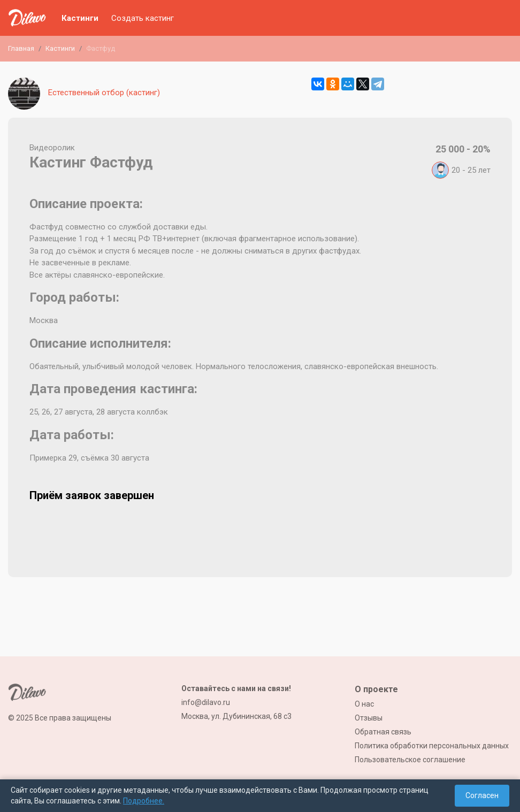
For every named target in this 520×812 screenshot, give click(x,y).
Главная (21, 48)
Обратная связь (383, 732)
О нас (364, 704)
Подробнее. (144, 801)
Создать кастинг (143, 18)
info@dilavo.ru (206, 702)
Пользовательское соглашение (410, 760)
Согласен (482, 795)
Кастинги (80, 18)
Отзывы (369, 718)
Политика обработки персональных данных (432, 746)
